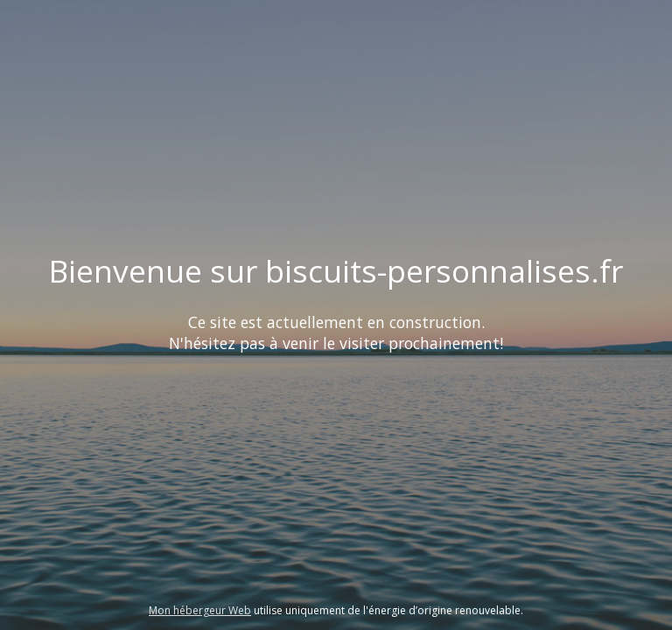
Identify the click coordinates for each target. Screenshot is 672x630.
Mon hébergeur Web (200, 610)
